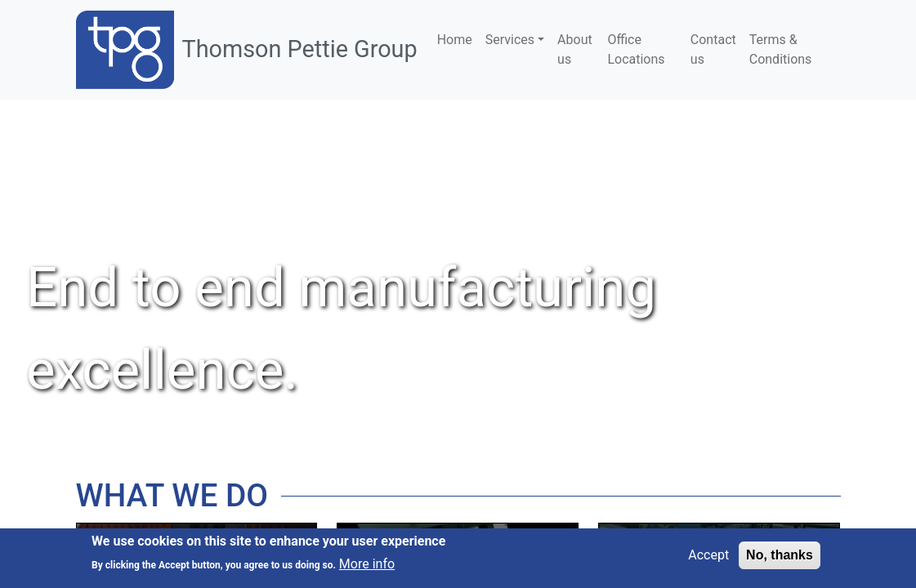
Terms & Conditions (781, 49)
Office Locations (636, 49)
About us (575, 49)
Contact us (713, 49)
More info (367, 564)
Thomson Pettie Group (300, 49)
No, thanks (780, 555)
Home (455, 40)
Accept (708, 555)
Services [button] (510, 40)
